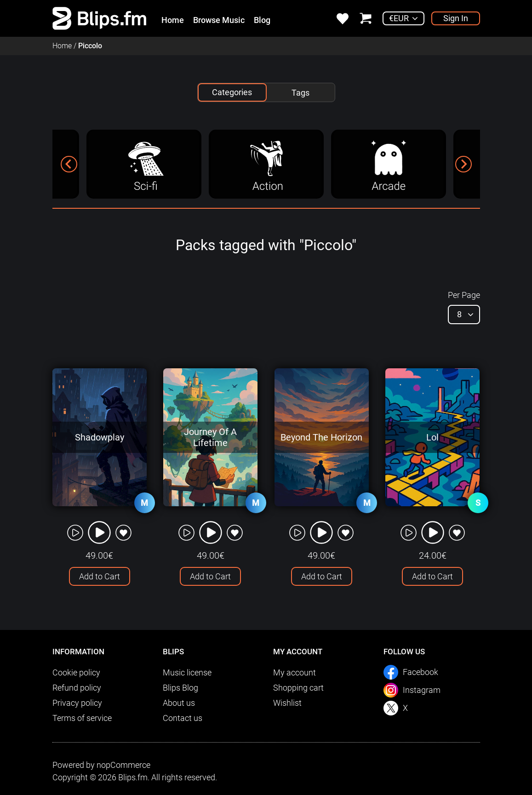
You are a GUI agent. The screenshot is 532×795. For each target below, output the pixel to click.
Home (173, 20)
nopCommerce (123, 765)
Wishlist (287, 703)
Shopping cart (298, 688)
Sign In (456, 18)
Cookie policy (76, 672)
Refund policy (77, 688)
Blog (262, 20)
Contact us (183, 718)
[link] (100, 18)
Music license (187, 672)
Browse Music (219, 20)
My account (295, 672)
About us (179, 703)
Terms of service (82, 718)
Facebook (420, 672)
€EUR (399, 18)
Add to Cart (100, 576)
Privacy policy (77, 703)
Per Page (464, 295)
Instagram (422, 690)
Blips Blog (180, 688)
